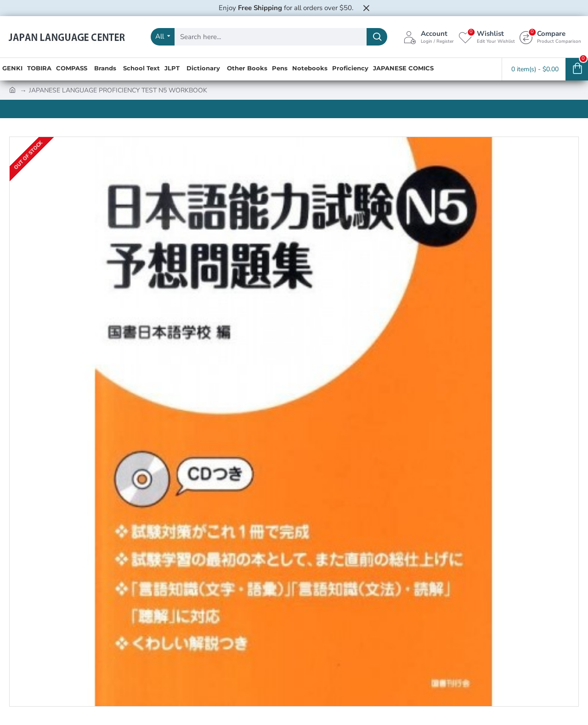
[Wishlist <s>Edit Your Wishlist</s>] (487, 37)
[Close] (366, 8)
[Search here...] (377, 37)
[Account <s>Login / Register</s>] (429, 37)
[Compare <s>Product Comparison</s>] (550, 37)
